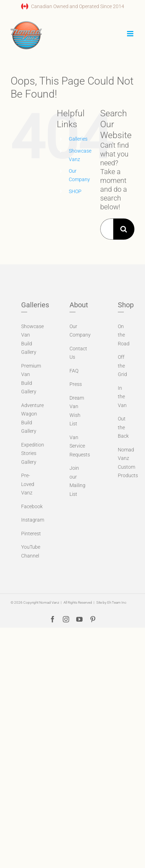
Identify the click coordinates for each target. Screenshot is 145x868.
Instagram (33, 520)
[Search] (124, 229)
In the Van (122, 397)
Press (76, 384)
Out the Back (123, 427)
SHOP (75, 191)
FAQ (74, 371)
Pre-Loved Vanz (28, 484)
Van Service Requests (80, 446)
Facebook (32, 506)
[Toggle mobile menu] (131, 34)
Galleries (78, 139)
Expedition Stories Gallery (33, 453)
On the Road (124, 335)
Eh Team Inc (117, 602)
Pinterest (31, 534)
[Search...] (107, 229)
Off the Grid (122, 366)
